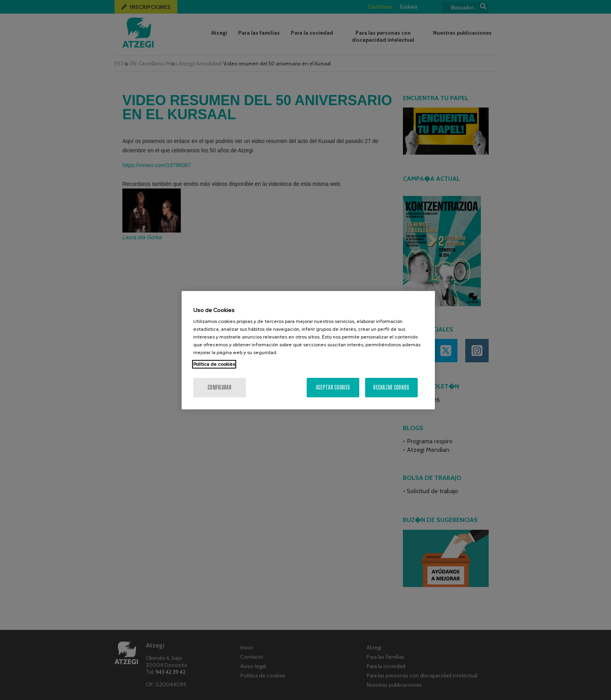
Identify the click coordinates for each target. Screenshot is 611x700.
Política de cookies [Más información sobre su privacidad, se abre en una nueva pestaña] (214, 364)
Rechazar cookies (391, 387)
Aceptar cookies (333, 387)
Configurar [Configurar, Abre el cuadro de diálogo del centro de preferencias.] (220, 387)
